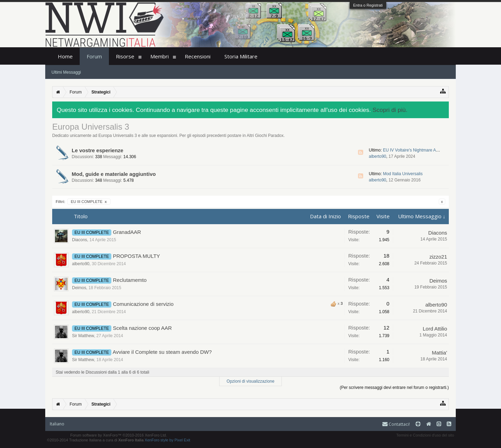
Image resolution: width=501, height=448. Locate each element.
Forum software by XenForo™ (119, 435)
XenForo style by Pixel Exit (168, 440)
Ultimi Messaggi (66, 72)
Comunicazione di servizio (143, 304)
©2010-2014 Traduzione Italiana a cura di (95, 440)
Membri (160, 56)
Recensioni (198, 56)
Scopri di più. (390, 110)
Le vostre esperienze (97, 150)
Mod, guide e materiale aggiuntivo (114, 174)
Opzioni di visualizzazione (250, 381)
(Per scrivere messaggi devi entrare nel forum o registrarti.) (394, 388)
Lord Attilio (435, 329)
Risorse (125, 56)
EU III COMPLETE (89, 202)
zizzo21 (438, 257)
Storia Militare (241, 56)
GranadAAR (127, 232)
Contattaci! (396, 424)
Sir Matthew (83, 336)
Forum (94, 56)
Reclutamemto (130, 280)
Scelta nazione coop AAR (142, 328)
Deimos (79, 288)
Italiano (57, 424)
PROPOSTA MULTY (137, 256)
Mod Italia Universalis (403, 174)
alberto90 (377, 156)
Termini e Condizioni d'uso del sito (425, 435)
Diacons (79, 240)
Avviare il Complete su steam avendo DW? (162, 352)
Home (65, 56)
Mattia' (439, 353)
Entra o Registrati (368, 5)
